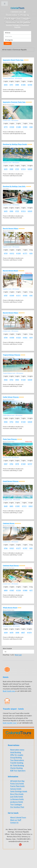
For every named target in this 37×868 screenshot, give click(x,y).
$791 (11, 85)
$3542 (32, 253)
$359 (6, 633)
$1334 (18, 590)
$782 (11, 464)
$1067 (12, 590)
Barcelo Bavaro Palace (11, 228)
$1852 (25, 338)
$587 (6, 464)
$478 (12, 633)
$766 (6, 548)
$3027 (31, 506)
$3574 (32, 548)
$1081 (18, 506)
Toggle (5, 4)
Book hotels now (9, 691)
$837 (23, 633)
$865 (11, 506)
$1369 (23, 464)
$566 (6, 380)
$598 (17, 633)
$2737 (30, 464)
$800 (6, 590)
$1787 (25, 548)
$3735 (32, 590)
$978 (17, 464)
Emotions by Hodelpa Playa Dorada (15, 144)
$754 (11, 380)
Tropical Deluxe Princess (11, 355)
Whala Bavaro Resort (10, 608)
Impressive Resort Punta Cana (13, 60)
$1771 (25, 253)
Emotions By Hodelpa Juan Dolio (14, 186)
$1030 (12, 127)
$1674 (29, 633)
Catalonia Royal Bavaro (11, 566)
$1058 (12, 338)
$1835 (25, 295)
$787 (6, 295)
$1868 (25, 590)
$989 (17, 85)
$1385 (23, 85)
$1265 (18, 253)
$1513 (24, 506)
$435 (6, 169)
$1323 (18, 338)
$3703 (32, 338)
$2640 (30, 380)
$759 (6, 253)
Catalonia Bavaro (9, 523)
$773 (6, 127)
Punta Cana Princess (10, 439)
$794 (6, 338)
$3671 (32, 295)
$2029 (30, 169)
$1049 (12, 295)
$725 (17, 169)
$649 (6, 506)
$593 (6, 85)
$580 (11, 169)
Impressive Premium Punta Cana (14, 102)
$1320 (23, 380)
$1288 (18, 127)
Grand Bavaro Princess (11, 481)
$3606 (32, 127)
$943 (17, 380)
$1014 (23, 169)
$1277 (18, 548)
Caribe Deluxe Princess (11, 397)
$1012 (12, 253)
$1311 (18, 295)
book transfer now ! (10, 723)
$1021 (12, 548)
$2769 (30, 85)
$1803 (25, 127)
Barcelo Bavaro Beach (10, 271)
